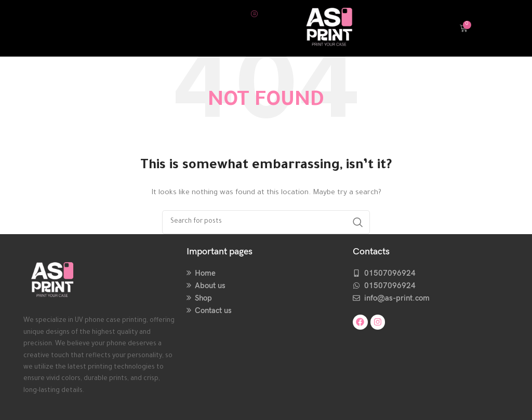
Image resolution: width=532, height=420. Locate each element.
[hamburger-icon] (254, 13)
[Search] (266, 222)
